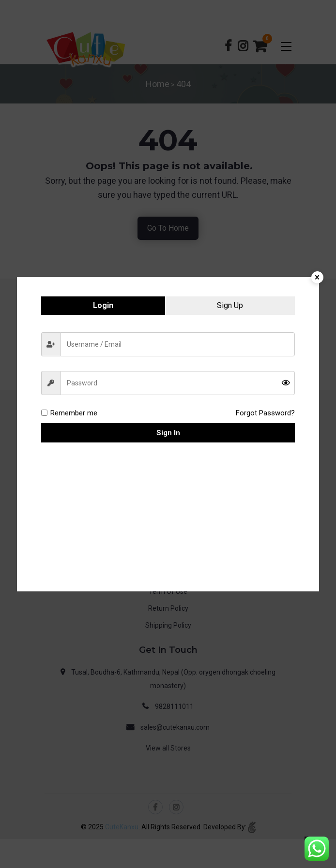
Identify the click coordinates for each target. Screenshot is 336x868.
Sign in (168, 433)
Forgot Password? (265, 413)
